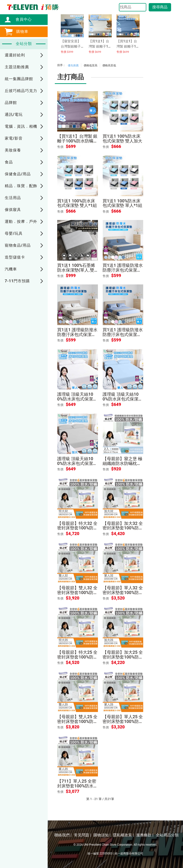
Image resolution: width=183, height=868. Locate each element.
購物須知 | (102, 835)
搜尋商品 (160, 7)
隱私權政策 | (123, 835)
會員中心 (21, 19)
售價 (60, 147)
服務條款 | (145, 835)
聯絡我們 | (63, 835)
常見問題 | (82, 835)
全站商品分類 (167, 835)
